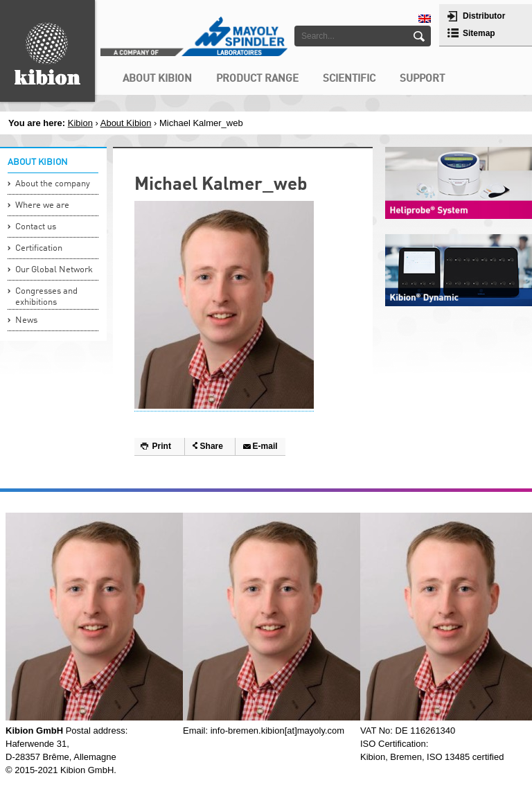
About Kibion (126, 123)
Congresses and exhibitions (46, 297)
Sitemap (479, 33)
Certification (39, 248)
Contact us (36, 227)
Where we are (42, 205)
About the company (53, 184)
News (26, 320)
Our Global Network (54, 270)
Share (212, 446)
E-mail (265, 446)
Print (162, 446)
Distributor (484, 16)
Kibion (80, 123)
